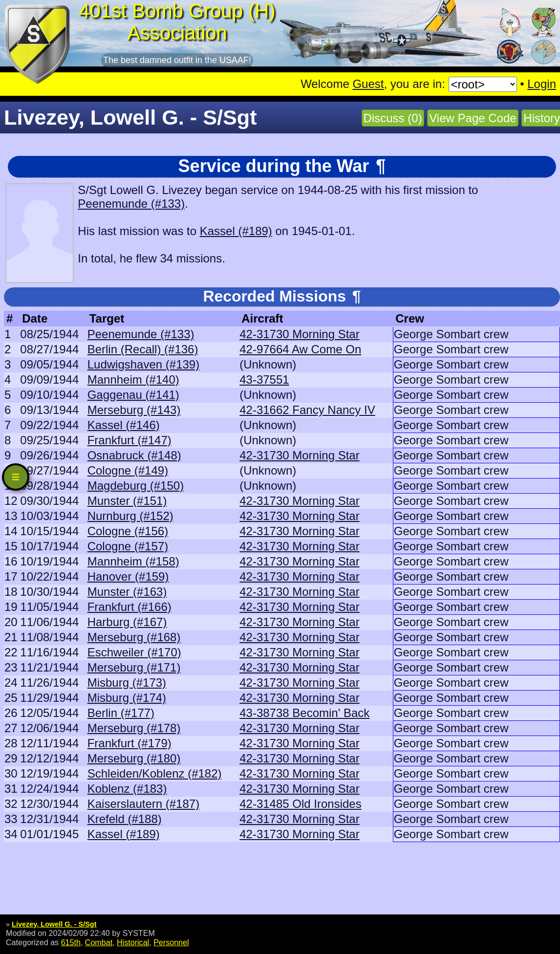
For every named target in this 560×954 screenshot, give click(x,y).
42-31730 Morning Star (299, 334)
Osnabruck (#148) (134, 455)
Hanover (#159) (128, 576)
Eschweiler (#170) (134, 652)
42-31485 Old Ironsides (301, 804)
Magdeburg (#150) (136, 486)
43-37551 (264, 379)
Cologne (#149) (128, 470)
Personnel (171, 942)
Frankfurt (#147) (129, 440)
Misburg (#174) (127, 698)
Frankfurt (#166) (129, 607)
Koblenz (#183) (127, 789)
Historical (133, 942)
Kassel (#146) (124, 425)
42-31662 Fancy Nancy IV (307, 410)
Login (542, 84)
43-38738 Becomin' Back (304, 713)
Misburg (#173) (127, 683)
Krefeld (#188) (125, 819)
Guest (368, 84)
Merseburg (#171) (134, 667)
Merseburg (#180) (134, 758)
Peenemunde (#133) (131, 204)
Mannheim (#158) (133, 561)
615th (71, 942)
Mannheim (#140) (133, 379)
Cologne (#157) (128, 546)
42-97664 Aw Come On (300, 349)
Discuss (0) (393, 118)
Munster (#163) (127, 592)
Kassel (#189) (236, 231)
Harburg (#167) (127, 622)
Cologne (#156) (128, 531)
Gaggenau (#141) (133, 395)
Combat (99, 942)
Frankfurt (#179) (129, 743)
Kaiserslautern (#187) (143, 804)
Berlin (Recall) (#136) (143, 349)
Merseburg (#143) (134, 410)
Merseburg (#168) (134, 637)
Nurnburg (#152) (130, 516)
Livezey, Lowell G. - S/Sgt (54, 924)
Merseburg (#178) (134, 728)
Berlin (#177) (121, 713)
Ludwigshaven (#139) (144, 364)
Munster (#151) (127, 501)
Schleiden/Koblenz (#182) (155, 773)
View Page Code (473, 118)
